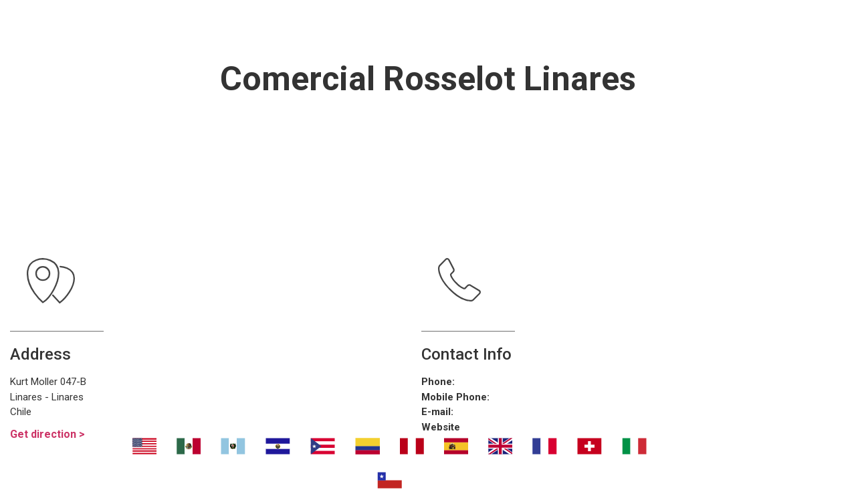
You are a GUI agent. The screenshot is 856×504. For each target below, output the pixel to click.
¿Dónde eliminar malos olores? (479, 27)
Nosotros (196, 27)
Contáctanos (674, 27)
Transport (295, 27)
